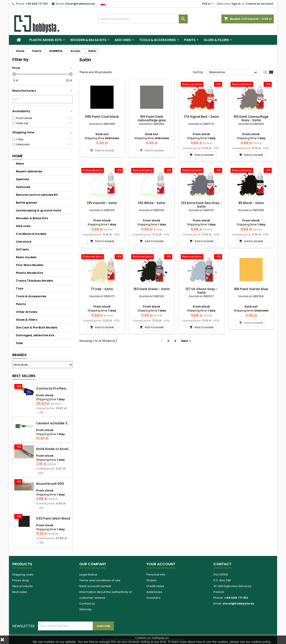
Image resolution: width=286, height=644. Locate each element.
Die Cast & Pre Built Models (37, 327)
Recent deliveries (29, 171)
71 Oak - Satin (102, 289)
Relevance (234, 72)
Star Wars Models (30, 265)
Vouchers (153, 598)
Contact (222, 564)
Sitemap (85, 609)
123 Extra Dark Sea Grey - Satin (201, 205)
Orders (151, 580)
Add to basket (102, 150)
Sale (19, 343)
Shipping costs (23, 575)
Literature (24, 242)
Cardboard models (31, 234)
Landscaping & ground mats (38, 210)
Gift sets (22, 249)
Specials (22, 179)
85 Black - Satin (251, 203)
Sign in (236, 4)
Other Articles (26, 312)
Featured (23, 187)
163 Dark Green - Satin (152, 289)
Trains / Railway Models (34, 281)
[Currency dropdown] (209, 4)
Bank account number (95, 586)
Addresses (154, 592)
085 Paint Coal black (102, 117)
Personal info (156, 575)
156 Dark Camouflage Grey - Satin (251, 118)
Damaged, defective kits (35, 335)
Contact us (87, 604)
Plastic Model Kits (46, 40)
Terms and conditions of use (100, 580)
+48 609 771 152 (37, 4)
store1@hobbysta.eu (80, 4)
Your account (161, 564)
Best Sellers (24, 376)
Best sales (20, 592)
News (20, 164)
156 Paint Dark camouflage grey (152, 118)
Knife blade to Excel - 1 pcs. (53, 449)
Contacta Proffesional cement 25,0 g (53, 388)
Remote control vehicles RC (37, 195)
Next (187, 341)
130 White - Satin (152, 203)
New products (22, 586)
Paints (190, 40)
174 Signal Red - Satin (201, 117)
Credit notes (155, 586)
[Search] (143, 19)
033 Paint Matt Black (53, 518)
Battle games (26, 203)
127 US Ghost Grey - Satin (201, 291)
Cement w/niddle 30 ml (53, 423)
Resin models (26, 257)
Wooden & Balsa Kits (88, 40)
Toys (20, 288)
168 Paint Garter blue (251, 289)
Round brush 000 (50, 484)
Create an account (259, 4)
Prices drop (21, 580)
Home (17, 156)
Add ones (123, 40)
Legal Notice (88, 575)
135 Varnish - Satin (102, 203)
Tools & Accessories (158, 40)
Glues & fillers (216, 40)
